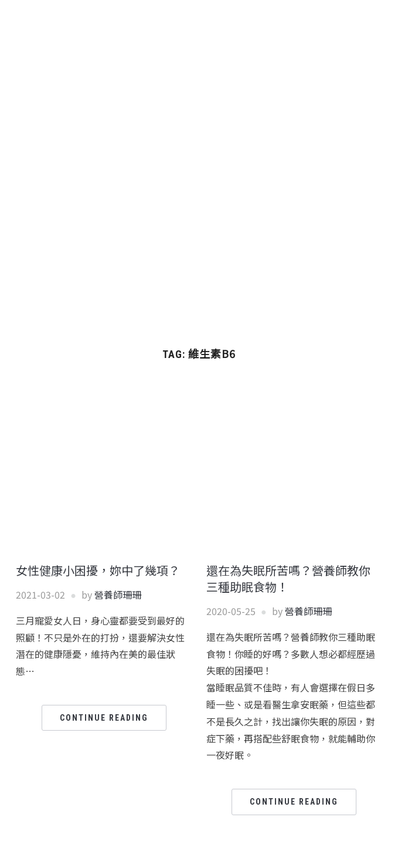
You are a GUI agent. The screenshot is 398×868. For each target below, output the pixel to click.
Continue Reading (104, 718)
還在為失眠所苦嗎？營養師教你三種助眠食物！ (288, 578)
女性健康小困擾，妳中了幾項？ (98, 570)
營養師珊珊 (118, 595)
